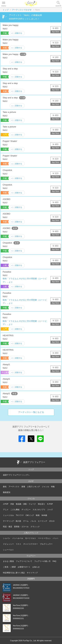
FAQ (54, 561)
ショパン (7, 538)
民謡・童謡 (8, 527)
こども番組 (15, 510)
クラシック (35, 527)
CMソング (30, 515)
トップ (6, 10)
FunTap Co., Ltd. (30, 641)
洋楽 (12, 504)
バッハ (55, 538)
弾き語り (41, 504)
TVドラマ (20, 515)
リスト (19, 544)
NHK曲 (44, 515)
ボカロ (52, 521)
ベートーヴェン (44, 538)
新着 (23, 487)
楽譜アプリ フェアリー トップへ (16, 475)
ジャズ (50, 510)
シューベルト (8, 550)
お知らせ (36, 567)
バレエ (33, 521)
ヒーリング (43, 521)
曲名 (5, 487)
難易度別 (7, 492)
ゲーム (26, 521)
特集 (53, 487)
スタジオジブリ (39, 510)
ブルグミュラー (46, 544)
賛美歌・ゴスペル (21, 527)
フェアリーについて (24, 561)
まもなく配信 (8, 561)
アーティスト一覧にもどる (31, 412)
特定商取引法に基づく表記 (14, 573)
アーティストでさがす (22, 10)
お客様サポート (24, 567)
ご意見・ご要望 (9, 567)
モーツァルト (31, 538)
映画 (38, 515)
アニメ (6, 510)
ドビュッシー (8, 544)
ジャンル (45, 487)
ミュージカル (8, 515)
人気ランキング (33, 487)
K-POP (50, 504)
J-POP (6, 504)
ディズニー (26, 510)
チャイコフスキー (31, 544)
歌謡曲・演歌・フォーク (26, 504)
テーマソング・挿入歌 (12, 521)
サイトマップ (32, 573)
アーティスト (14, 487)
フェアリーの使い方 (42, 561)
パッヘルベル (18, 538)
